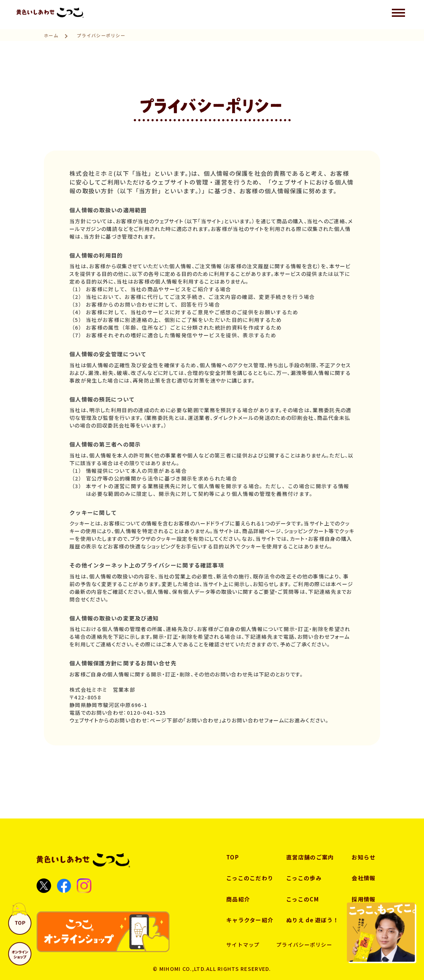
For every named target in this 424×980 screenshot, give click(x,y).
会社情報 (364, 878)
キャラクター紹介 (250, 920)
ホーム (51, 35)
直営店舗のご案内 (310, 857)
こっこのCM (303, 899)
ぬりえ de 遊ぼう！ (313, 920)
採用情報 (364, 899)
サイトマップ (243, 945)
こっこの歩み (304, 878)
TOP (233, 857)
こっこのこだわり (250, 878)
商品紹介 (238, 899)
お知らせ (364, 857)
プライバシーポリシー (304, 945)
